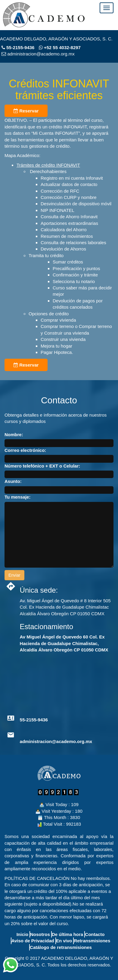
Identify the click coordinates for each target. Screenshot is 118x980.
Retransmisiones (92, 941)
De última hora (67, 934)
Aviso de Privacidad (33, 941)
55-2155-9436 (20, 47)
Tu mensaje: (17, 497)
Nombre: (14, 435)
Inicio (22, 934)
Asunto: (13, 481)
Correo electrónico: (25, 450)
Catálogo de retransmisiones (61, 947)
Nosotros (40, 934)
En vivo (64, 941)
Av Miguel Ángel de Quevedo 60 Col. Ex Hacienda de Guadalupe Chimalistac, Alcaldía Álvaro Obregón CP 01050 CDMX (64, 643)
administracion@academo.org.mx (56, 741)
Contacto (95, 934)
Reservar (26, 111)
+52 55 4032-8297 (60, 47)
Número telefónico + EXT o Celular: (42, 466)
